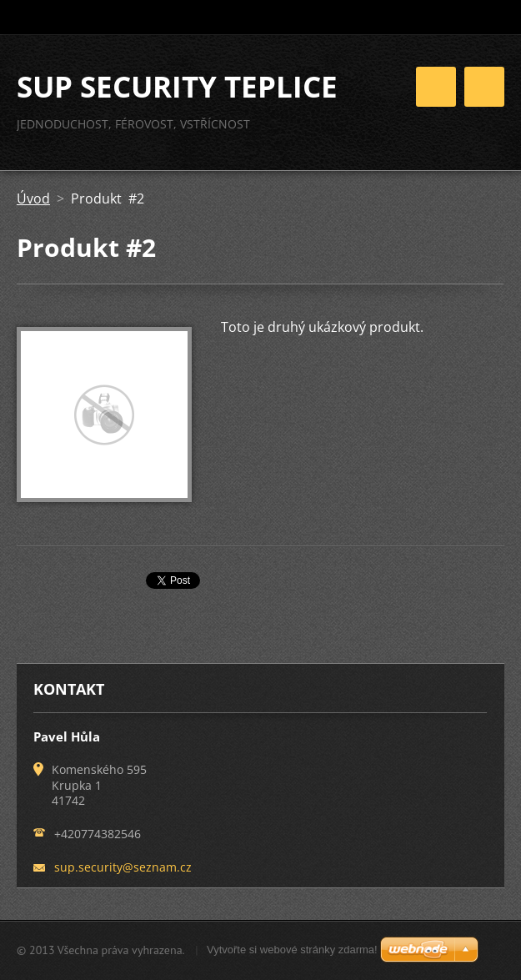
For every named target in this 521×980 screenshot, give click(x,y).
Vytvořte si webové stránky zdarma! (292, 950)
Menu (484, 87)
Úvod (33, 199)
